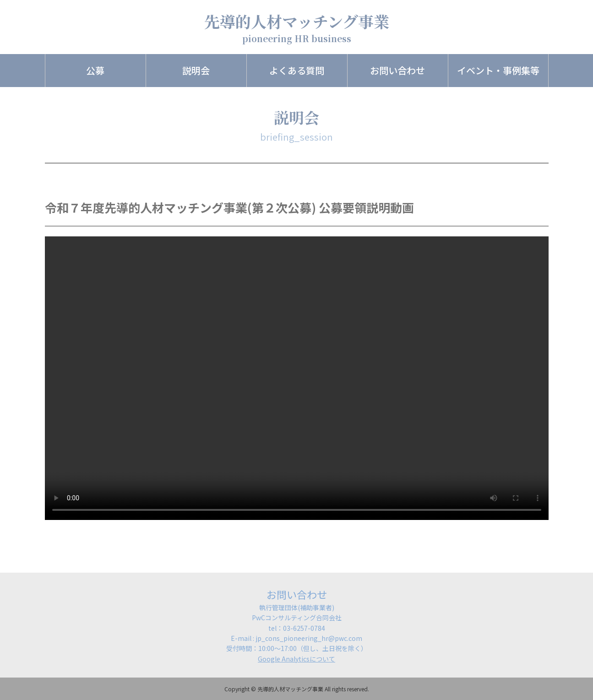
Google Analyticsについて (296, 659)
